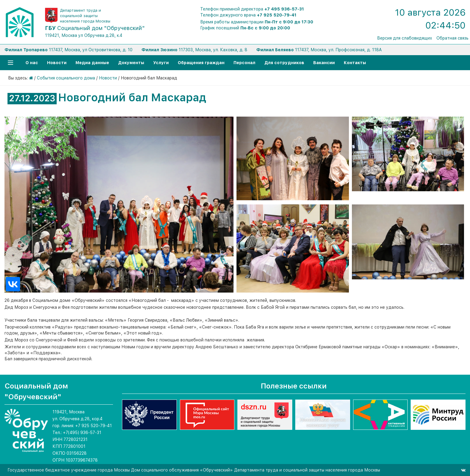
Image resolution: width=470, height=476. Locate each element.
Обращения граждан (201, 63)
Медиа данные (92, 63)
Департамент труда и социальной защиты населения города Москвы (85, 16)
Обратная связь (452, 38)
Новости (57, 63)
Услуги (161, 63)
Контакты (355, 63)
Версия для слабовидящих (405, 38)
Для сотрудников (284, 63)
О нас (32, 63)
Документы (131, 63)
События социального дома (66, 78)
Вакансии (324, 63)
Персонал (244, 63)
